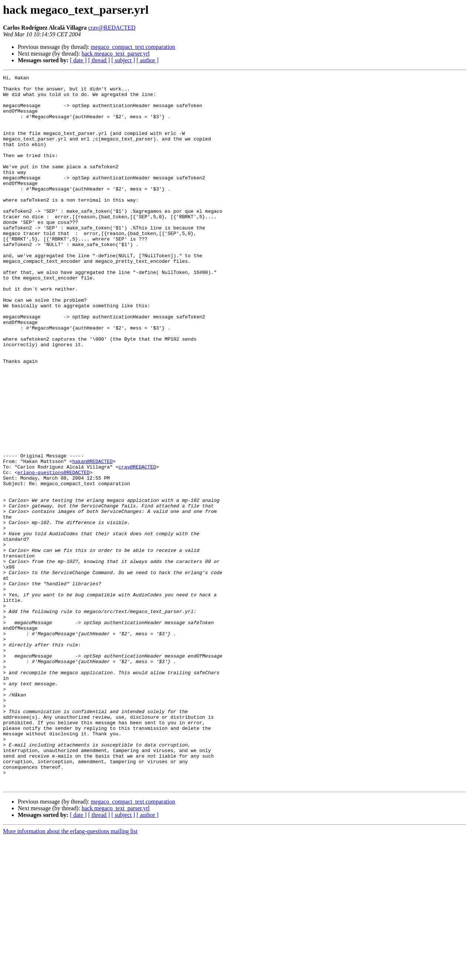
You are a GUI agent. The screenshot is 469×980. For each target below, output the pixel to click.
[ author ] (148, 60)
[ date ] (78, 60)
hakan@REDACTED (92, 539)
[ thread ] (99, 60)
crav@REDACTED (112, 28)
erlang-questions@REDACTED (53, 552)
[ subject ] (123, 60)
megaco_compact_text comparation (133, 47)
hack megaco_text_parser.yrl (115, 54)
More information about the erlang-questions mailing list (70, 974)
